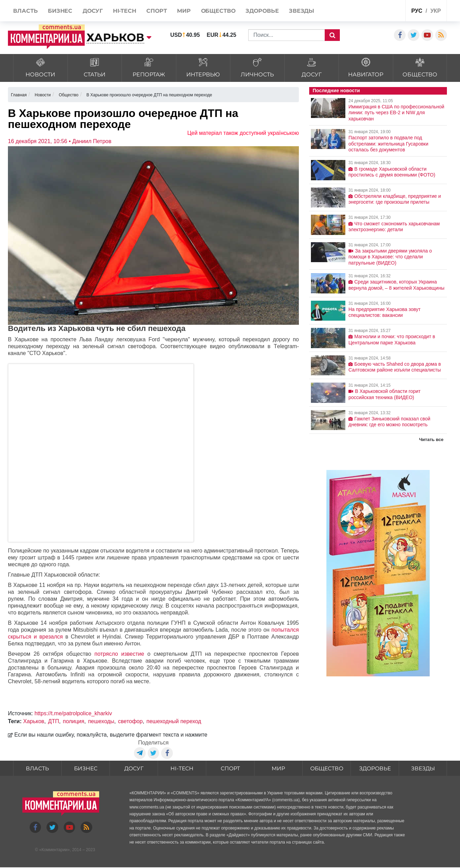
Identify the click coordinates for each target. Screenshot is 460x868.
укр (436, 11)
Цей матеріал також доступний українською (243, 133)
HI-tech (182, 768)
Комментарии (54, 850)
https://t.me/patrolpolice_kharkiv (73, 713)
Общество (327, 768)
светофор (130, 721)
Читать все (431, 440)
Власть (38, 768)
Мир (278, 768)
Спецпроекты (374, 12)
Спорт (230, 768)
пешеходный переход (174, 721)
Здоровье (375, 768)
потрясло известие (119, 654)
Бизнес (86, 768)
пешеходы (101, 721)
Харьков (34, 721)
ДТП (53, 721)
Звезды (423, 768)
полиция (73, 721)
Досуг (134, 768)
